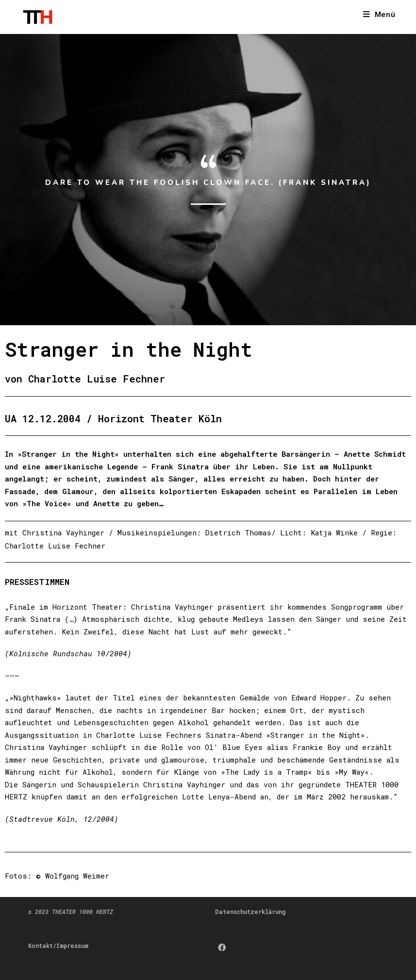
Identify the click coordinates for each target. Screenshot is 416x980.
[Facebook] (222, 947)
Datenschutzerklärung (250, 912)
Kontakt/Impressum (58, 946)
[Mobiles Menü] (379, 15)
